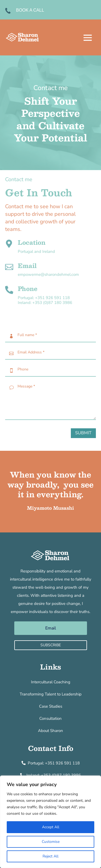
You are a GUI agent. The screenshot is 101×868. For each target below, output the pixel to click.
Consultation (50, 718)
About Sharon (50, 731)
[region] (50, 822)
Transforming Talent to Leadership (51, 694)
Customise (51, 842)
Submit (83, 433)
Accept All (51, 827)
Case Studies (51, 706)
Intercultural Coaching (51, 682)
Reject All (50, 856)
